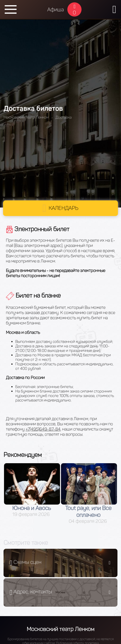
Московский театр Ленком (60, 629)
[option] (32, 490)
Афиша (56, 10)
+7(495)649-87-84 (43, 429)
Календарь (64, 208)
